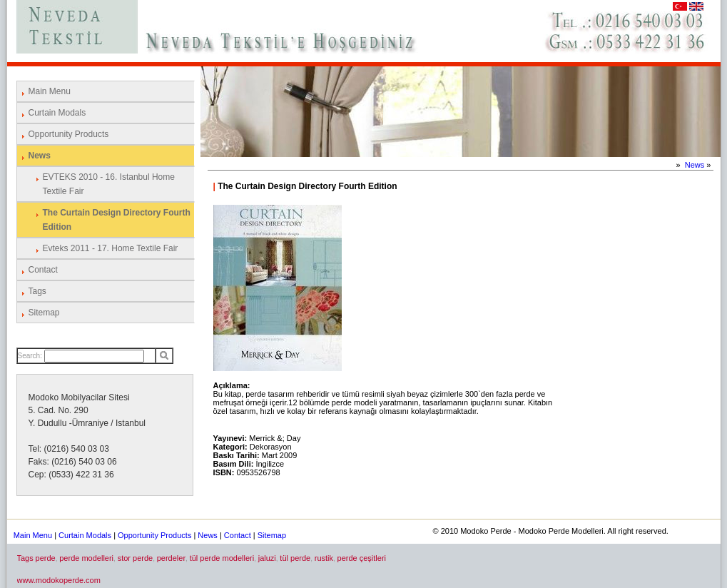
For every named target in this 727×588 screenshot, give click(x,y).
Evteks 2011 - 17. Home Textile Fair (111, 248)
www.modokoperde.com (59, 580)
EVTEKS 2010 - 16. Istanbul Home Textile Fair (109, 184)
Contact (43, 270)
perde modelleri (86, 558)
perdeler (171, 558)
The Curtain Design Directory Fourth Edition (117, 220)
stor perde (136, 558)
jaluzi (267, 558)
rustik (324, 558)
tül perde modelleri (222, 558)
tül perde (295, 558)
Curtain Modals (57, 113)
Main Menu (50, 91)
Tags (37, 291)
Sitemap (44, 313)
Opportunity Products (69, 134)
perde (46, 558)
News (40, 156)
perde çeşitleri (362, 558)
